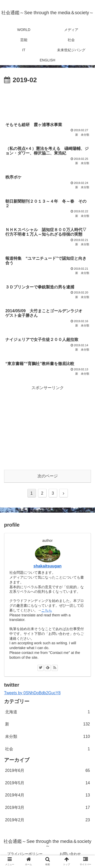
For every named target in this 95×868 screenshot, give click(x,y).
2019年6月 (48, 771)
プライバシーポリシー (25, 854)
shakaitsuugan (48, 566)
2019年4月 (48, 795)
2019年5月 (48, 783)
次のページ (48, 476)
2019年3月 (48, 808)
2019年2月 (48, 820)
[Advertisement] (48, 101)
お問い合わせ (70, 854)
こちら (47, 610)
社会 (48, 749)
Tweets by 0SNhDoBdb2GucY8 (32, 693)
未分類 (48, 737)
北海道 (48, 712)
